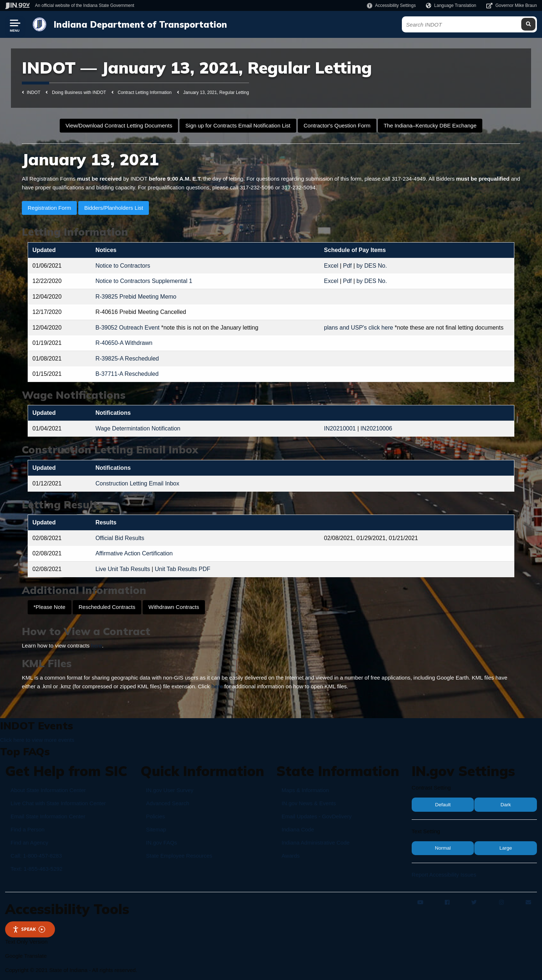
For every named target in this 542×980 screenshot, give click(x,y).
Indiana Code (298, 829)
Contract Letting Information (145, 93)
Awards (291, 856)
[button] (391, 5)
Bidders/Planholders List (114, 208)
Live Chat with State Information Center (58, 803)
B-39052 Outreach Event (127, 328)
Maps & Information (305, 790)
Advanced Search (167, 803)
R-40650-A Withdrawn (124, 343)
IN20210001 (340, 428)
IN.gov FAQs (161, 843)
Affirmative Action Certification (134, 553)
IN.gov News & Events (309, 803)
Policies (155, 816)
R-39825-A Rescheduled (127, 359)
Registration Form (49, 208)
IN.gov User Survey (170, 790)
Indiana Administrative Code (316, 843)
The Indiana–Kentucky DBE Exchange (430, 125)
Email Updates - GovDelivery (317, 816)
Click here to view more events (37, 740)
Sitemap (156, 829)
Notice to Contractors (123, 266)
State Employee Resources (179, 856)
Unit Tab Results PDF (183, 569)
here (96, 646)
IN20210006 (376, 428)
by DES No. (372, 266)
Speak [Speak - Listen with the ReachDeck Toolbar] (29, 929)
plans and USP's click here (359, 328)
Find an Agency (29, 843)
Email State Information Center (48, 816)
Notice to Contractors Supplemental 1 (144, 281)
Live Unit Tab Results (123, 569)
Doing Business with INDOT (79, 93)
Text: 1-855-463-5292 (37, 869)
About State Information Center (48, 790)
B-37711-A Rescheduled (127, 374)
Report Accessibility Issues (444, 875)
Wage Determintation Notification (138, 428)
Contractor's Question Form (337, 125)
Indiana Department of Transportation (140, 24)
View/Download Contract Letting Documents (119, 125)
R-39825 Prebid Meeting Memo (136, 297)
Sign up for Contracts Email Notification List (238, 125)
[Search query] (470, 25)
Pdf (347, 266)
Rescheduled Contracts (107, 607)
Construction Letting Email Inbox (137, 483)
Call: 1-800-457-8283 (36, 856)
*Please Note (50, 607)
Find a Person (27, 829)
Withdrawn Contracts (174, 607)
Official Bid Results (120, 538)
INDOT (34, 93)
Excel (331, 266)
